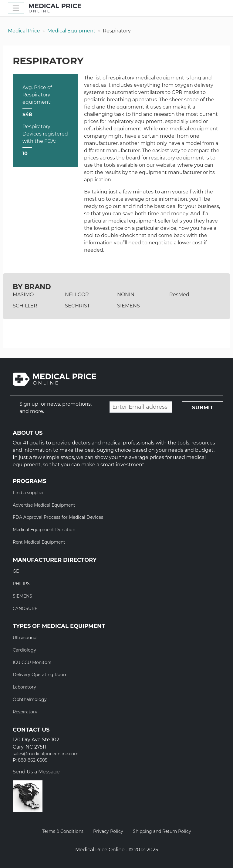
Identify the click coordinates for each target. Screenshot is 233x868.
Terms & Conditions (63, 831)
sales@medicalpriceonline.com (46, 754)
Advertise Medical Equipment (44, 505)
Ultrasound (25, 638)
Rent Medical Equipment (39, 542)
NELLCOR (77, 295)
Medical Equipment (71, 31)
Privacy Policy (108, 831)
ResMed (179, 295)
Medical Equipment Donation (44, 530)
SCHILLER (25, 306)
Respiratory (25, 712)
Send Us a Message (36, 772)
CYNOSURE (25, 608)
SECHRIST (77, 306)
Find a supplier (28, 493)
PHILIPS (21, 584)
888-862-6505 (33, 760)
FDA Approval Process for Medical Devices (58, 517)
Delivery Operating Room (40, 675)
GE (16, 571)
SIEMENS (128, 306)
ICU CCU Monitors (32, 662)
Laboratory (24, 687)
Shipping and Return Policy (162, 831)
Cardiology (24, 650)
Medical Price (24, 31)
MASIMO (23, 295)
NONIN (126, 295)
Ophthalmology (30, 699)
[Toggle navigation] (16, 8)
